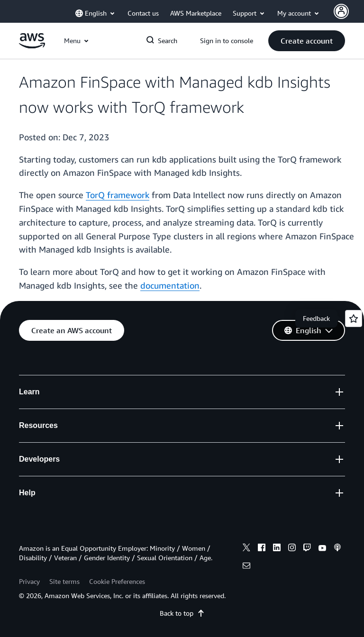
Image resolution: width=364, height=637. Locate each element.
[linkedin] (277, 549)
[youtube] (322, 549)
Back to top (182, 613)
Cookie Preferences (117, 581)
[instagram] (292, 549)
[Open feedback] (354, 318)
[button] (307, 41)
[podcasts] (337, 549)
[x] (246, 549)
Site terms (64, 581)
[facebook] (262, 549)
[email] (246, 567)
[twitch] (307, 549)
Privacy (29, 581)
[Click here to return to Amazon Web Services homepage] (32, 46)
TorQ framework (118, 195)
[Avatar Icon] (341, 11)
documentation (170, 285)
